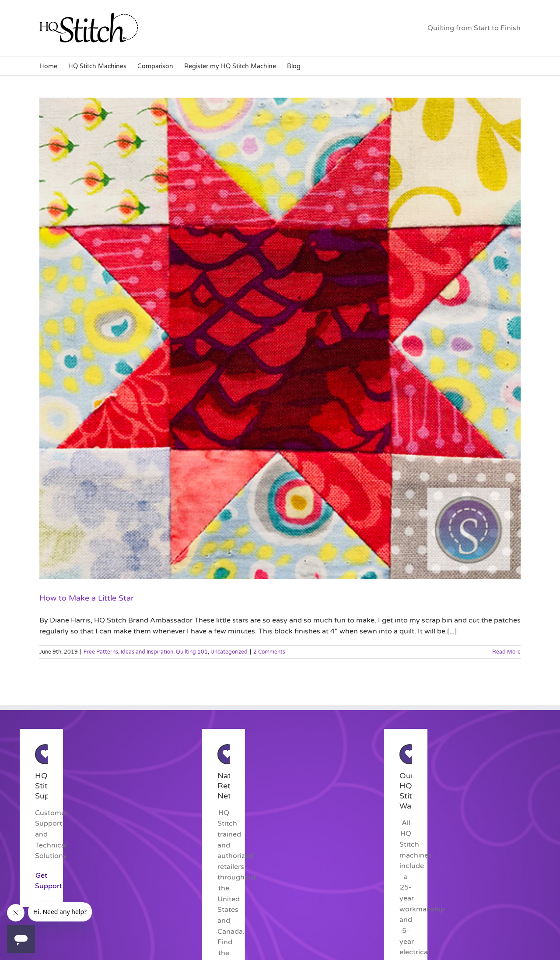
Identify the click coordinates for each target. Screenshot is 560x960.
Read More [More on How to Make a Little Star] (506, 652)
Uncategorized (229, 652)
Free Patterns (101, 652)
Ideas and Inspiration (147, 652)
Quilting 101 (192, 652)
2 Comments (269, 652)
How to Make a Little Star (87, 598)
